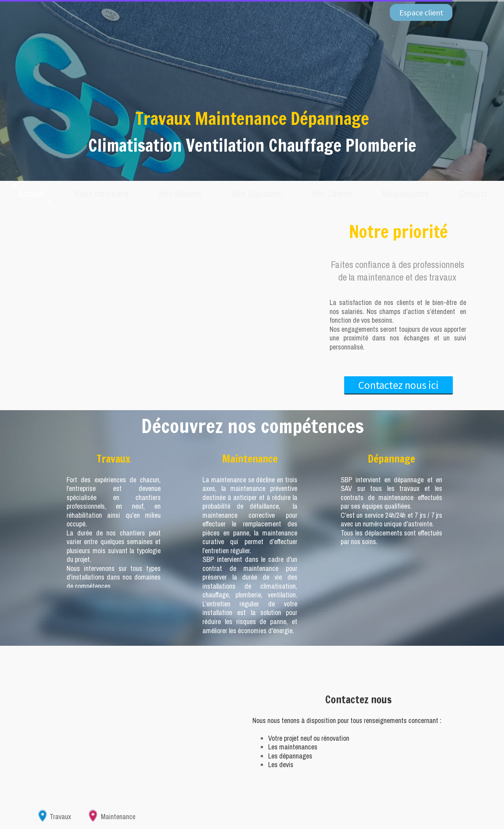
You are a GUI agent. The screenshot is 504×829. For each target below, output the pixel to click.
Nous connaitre (105, 193)
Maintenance (403, 193)
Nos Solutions (257, 193)
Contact (469, 193)
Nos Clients (331, 193)
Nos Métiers (183, 193)
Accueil (36, 193)
